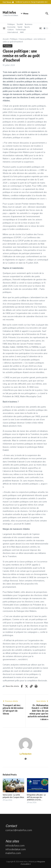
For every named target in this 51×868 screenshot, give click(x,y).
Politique (11, 24)
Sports (27, 27)
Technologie (21, 30)
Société (20, 24)
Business (29, 24)
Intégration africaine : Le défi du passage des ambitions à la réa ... (36, 797)
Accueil (6, 39)
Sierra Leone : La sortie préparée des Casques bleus (13, 796)
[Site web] (26, 759)
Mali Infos (9, 12)
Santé (20, 27)
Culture (11, 30)
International (13, 32)
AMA (22, 32)
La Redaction (26, 754)
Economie (11, 27)
